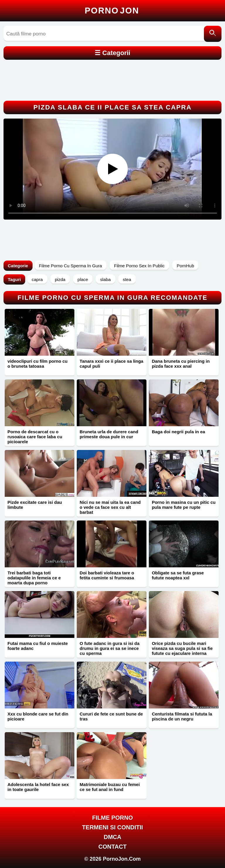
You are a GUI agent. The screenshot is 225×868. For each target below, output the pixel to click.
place (83, 279)
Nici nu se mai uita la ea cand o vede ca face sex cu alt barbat (110, 507)
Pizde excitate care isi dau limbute (35, 505)
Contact (112, 847)
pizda (60, 279)
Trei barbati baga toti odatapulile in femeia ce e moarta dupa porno (34, 578)
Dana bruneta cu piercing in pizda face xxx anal (181, 364)
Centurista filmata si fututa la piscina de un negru (182, 716)
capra (37, 279)
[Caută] (213, 34)
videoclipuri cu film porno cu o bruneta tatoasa (38, 364)
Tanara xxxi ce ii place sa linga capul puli (111, 364)
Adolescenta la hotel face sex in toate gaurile (38, 787)
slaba (105, 279)
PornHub (185, 266)
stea (127, 279)
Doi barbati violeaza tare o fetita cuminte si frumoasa (107, 575)
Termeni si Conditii (112, 827)
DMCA (112, 837)
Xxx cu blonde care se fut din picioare (38, 716)
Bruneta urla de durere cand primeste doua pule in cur (109, 434)
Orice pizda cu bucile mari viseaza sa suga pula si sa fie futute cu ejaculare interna (182, 648)
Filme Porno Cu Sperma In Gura (70, 266)
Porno (112, 11)
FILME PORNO (113, 818)
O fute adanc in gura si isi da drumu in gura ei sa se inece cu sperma (110, 648)
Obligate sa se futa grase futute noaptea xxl (178, 575)
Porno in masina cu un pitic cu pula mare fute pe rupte (184, 505)
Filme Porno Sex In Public (139, 266)
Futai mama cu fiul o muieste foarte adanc (38, 646)
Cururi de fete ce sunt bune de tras (111, 716)
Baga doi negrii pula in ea (178, 432)
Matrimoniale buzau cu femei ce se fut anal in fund (110, 787)
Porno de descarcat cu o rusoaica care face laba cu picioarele (35, 437)
